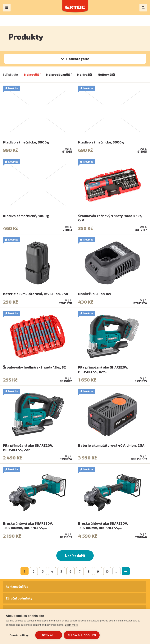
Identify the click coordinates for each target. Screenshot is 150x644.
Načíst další (75, 556)
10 (107, 571)
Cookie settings (20, 635)
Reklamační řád (17, 586)
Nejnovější (32, 74)
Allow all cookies (82, 635)
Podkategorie (78, 59)
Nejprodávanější (59, 74)
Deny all (48, 635)
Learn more (71, 625)
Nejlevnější (106, 74)
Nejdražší (85, 74)
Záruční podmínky (19, 598)
